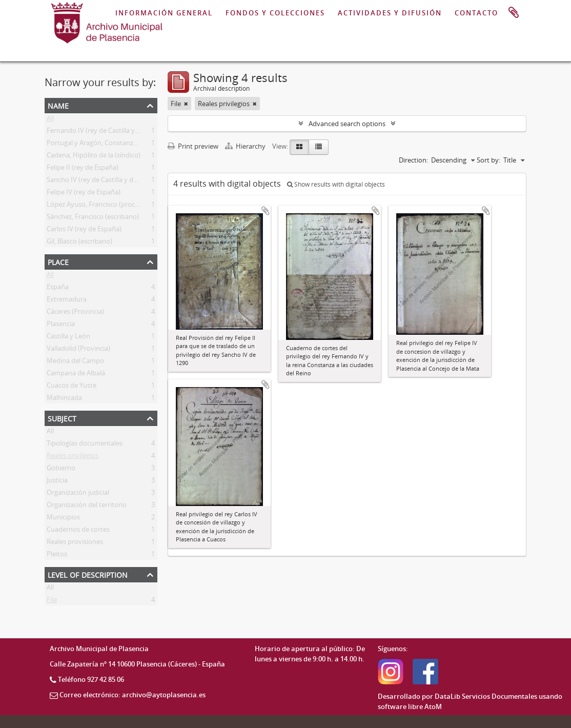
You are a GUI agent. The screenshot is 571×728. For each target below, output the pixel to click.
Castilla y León (68, 338)
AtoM (433, 706)
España (58, 289)
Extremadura (67, 301)
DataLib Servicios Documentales (486, 696)
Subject (62, 418)
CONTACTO (476, 13)
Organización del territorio (87, 507)
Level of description (88, 574)
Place (58, 261)
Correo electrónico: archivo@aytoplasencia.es (132, 695)
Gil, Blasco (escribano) (79, 243)
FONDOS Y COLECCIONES (275, 13)
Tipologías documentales (85, 445)
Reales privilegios (73, 457)
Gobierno (61, 470)
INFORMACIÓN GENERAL (164, 13)
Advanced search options (347, 124)
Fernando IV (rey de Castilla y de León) (105, 132)
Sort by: (488, 160)
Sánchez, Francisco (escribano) (93, 218)
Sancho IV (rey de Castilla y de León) (101, 181)
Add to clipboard (266, 211)
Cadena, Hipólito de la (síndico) (94, 157)
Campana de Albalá (76, 375)
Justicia (57, 482)
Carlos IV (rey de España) (84, 231)
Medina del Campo (75, 362)
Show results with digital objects (336, 184)
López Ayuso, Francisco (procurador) (102, 206)
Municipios (63, 519)
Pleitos (57, 556)
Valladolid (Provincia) (78, 350)
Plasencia (61, 326)
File (52, 601)
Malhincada (64, 399)
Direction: (413, 160)
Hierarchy (246, 146)
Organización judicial (78, 494)
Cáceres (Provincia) (75, 313)
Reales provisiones (75, 543)
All (50, 120)
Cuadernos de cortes (78, 531)
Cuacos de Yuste (72, 387)
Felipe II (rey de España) (83, 169)
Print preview (193, 146)
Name (58, 105)
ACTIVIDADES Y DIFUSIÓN (390, 13)
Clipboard (514, 13)
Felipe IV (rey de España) (84, 194)
